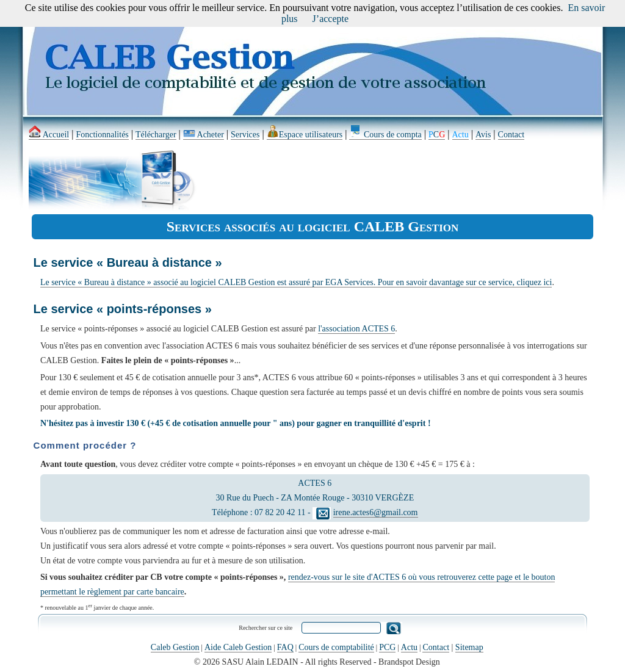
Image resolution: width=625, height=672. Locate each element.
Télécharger (156, 135)
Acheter (204, 135)
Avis (483, 135)
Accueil (49, 135)
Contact (511, 135)
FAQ (285, 647)
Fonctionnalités (102, 135)
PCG (387, 647)
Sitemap (469, 647)
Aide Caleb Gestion (238, 647)
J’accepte (331, 19)
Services (245, 135)
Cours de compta (385, 135)
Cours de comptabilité (336, 647)
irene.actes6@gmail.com (376, 512)
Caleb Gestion (175, 647)
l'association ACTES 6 (356, 329)
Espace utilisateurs (305, 135)
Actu (409, 647)
